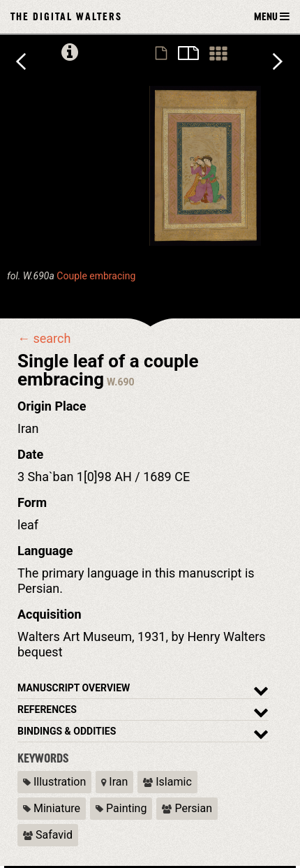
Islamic (167, 782)
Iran (114, 782)
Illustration (54, 782)
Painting (121, 808)
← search (44, 339)
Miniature (52, 808)
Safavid (48, 835)
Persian (187, 808)
